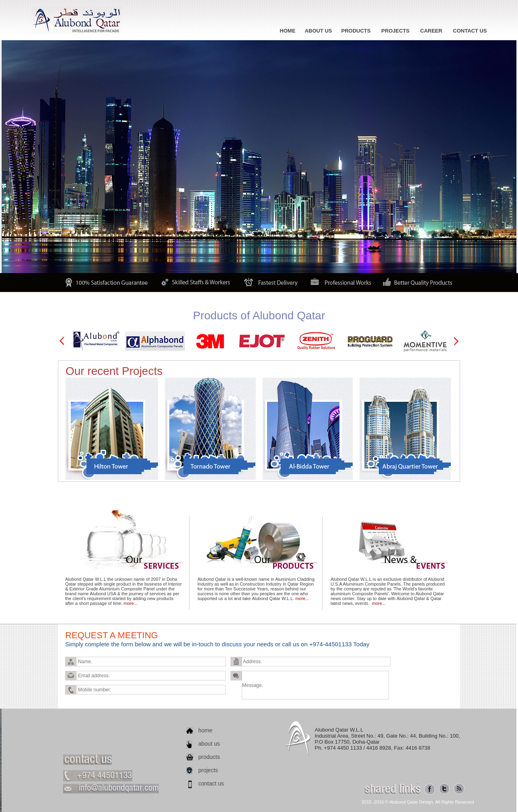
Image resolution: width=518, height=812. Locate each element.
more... (131, 603)
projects (208, 770)
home (205, 730)
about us (209, 744)
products (209, 757)
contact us (211, 783)
